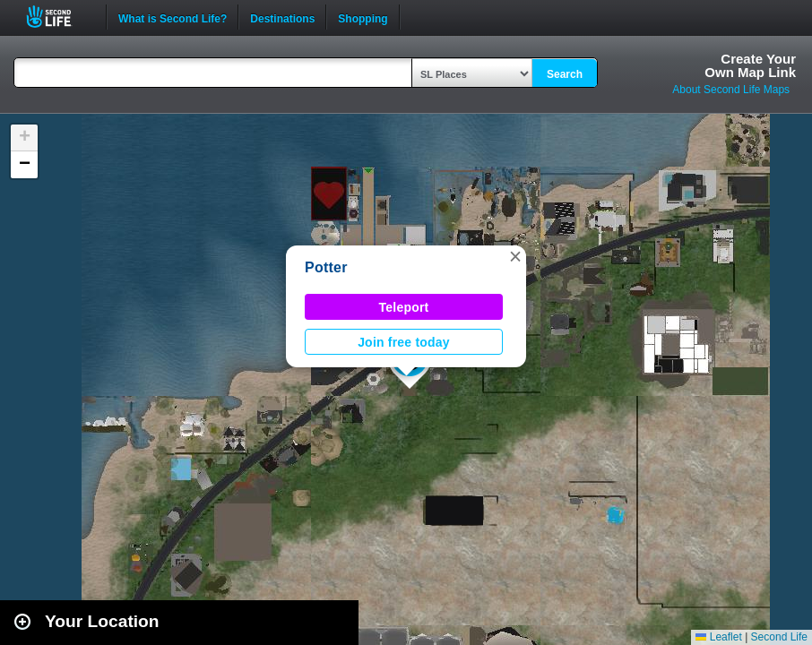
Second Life (59, 17)
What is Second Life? (173, 17)
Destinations (282, 17)
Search (565, 74)
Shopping (363, 17)
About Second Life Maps (731, 90)
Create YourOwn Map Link (750, 65)
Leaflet (718, 637)
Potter (326, 267)
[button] (515, 256)
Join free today (404, 342)
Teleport (404, 307)
